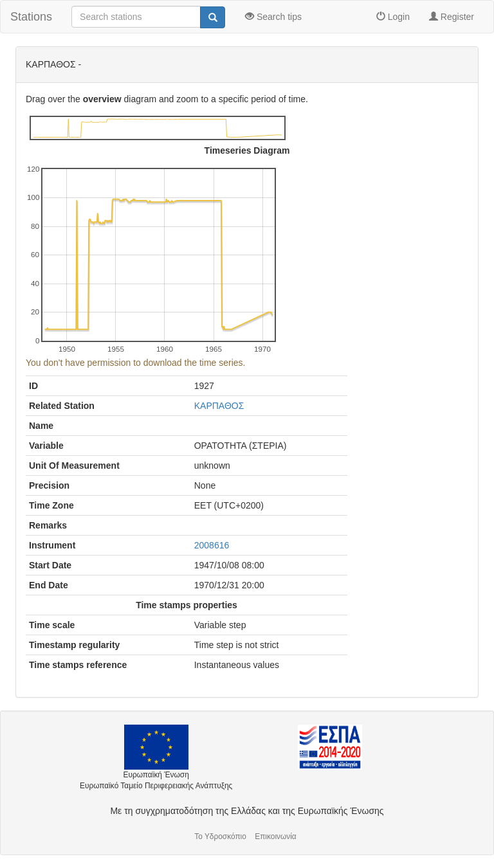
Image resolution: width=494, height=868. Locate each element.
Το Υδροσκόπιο (220, 836)
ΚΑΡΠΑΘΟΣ (219, 406)
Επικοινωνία (276, 836)
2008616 (212, 545)
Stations (31, 17)
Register (452, 17)
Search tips (273, 17)
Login (393, 17)
